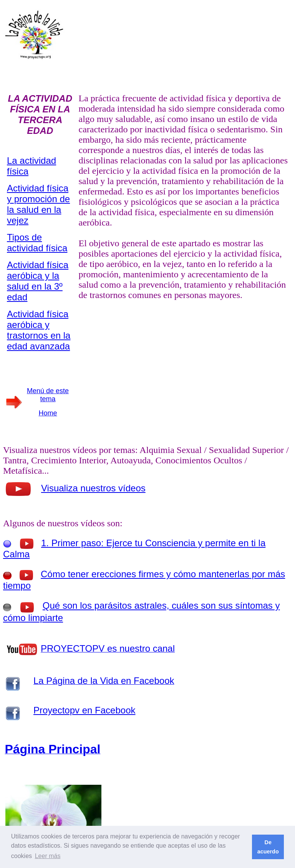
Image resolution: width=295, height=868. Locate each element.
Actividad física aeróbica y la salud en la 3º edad (38, 281)
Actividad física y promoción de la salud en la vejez (38, 204)
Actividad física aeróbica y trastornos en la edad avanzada (39, 330)
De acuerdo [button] (268, 847)
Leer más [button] (48, 856)
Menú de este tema (48, 395)
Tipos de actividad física (37, 243)
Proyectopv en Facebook (85, 710)
